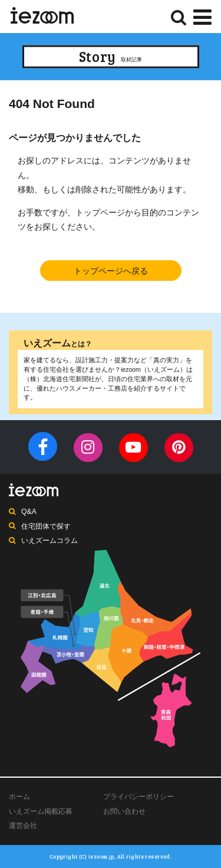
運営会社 (23, 826)
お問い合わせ (124, 811)
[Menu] (202, 16)
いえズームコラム (50, 541)
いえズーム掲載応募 (41, 811)
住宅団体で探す (46, 526)
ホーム (19, 797)
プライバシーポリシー (138, 797)
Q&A (29, 512)
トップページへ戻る (111, 271)
